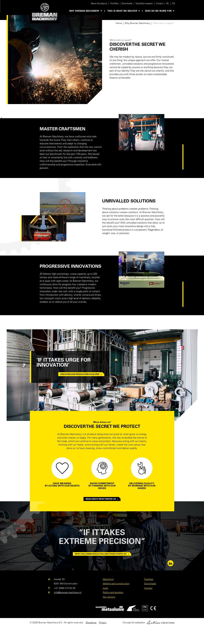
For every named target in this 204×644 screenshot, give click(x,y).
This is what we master (122, 11)
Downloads (127, 3)
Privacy (103, 623)
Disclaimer (91, 623)
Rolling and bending (113, 592)
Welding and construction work (116, 586)
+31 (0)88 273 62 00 (65, 588)
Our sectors (109, 597)
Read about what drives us (102, 499)
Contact (160, 3)
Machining (108, 579)
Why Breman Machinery (84, 11)
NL (168, 3)
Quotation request (144, 3)
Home (119, 23)
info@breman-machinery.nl (68, 592)
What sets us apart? (163, 23)
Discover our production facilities (81, 374)
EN (174, 3)
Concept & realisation (148, 623)
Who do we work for (158, 11)
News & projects (99, 3)
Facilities (114, 3)
